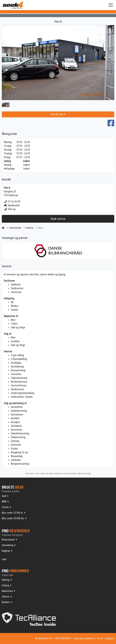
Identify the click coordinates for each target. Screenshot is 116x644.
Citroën (5, 507)
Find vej (10, 209)
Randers (6, 602)
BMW (4, 502)
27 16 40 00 (12, 202)
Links (4, 559)
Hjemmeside (12, 205)
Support (110, 638)
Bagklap (6, 551)
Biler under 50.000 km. (13, 518)
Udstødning (8, 545)
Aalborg (6, 580)
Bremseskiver (8, 540)
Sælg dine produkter (84, 638)
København (7, 591)
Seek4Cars (13, 5)
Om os (100, 638)
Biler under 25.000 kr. (13, 513)
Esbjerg (5, 585)
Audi (4, 496)
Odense (6, 597)
